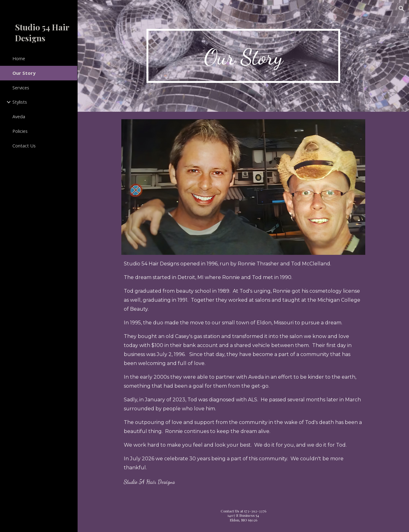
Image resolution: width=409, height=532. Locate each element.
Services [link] (21, 88)
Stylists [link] (20, 102)
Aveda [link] (19, 116)
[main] (243, 56)
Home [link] (19, 58)
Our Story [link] (24, 73)
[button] (402, 9)
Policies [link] (20, 131)
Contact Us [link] (24, 146)
